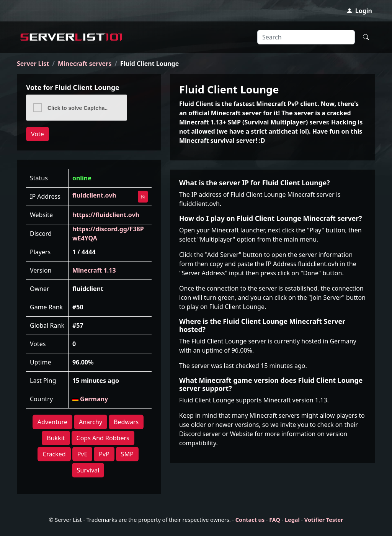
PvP (104, 454)
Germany (90, 399)
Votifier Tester (324, 520)
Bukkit (56, 438)
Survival (88, 470)
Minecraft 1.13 (94, 270)
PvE (82, 454)
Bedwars (126, 422)
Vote (38, 134)
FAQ (275, 520)
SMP (127, 454)
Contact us (250, 520)
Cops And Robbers (103, 438)
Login (359, 11)
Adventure (52, 422)
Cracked (54, 454)
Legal (292, 520)
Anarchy (91, 422)
